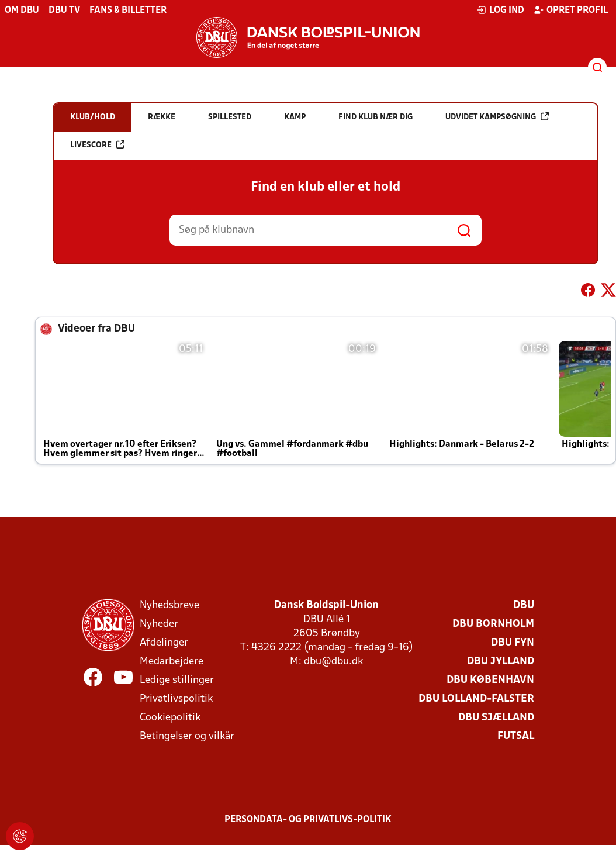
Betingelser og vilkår (187, 736)
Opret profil (571, 10)
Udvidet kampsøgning (497, 117)
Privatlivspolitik (176, 699)
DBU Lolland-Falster (476, 699)
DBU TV (64, 11)
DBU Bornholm (493, 624)
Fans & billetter (128, 11)
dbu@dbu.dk (333, 662)
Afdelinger (164, 643)
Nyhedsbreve (169, 605)
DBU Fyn (513, 643)
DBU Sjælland (496, 718)
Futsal (516, 736)
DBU (524, 605)
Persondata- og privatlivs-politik (308, 820)
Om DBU (22, 11)
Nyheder (159, 624)
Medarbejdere (172, 662)
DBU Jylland (501, 662)
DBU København (490, 680)
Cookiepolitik (170, 718)
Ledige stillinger (177, 680)
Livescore (97, 145)
